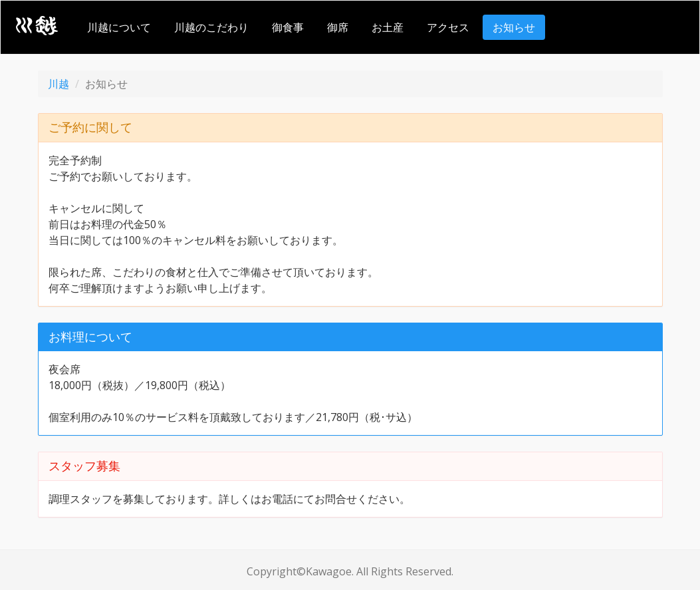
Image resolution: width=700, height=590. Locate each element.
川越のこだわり (211, 27)
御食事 (288, 27)
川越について (119, 27)
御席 (338, 27)
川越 (58, 84)
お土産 (388, 27)
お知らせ (514, 27)
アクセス (448, 27)
